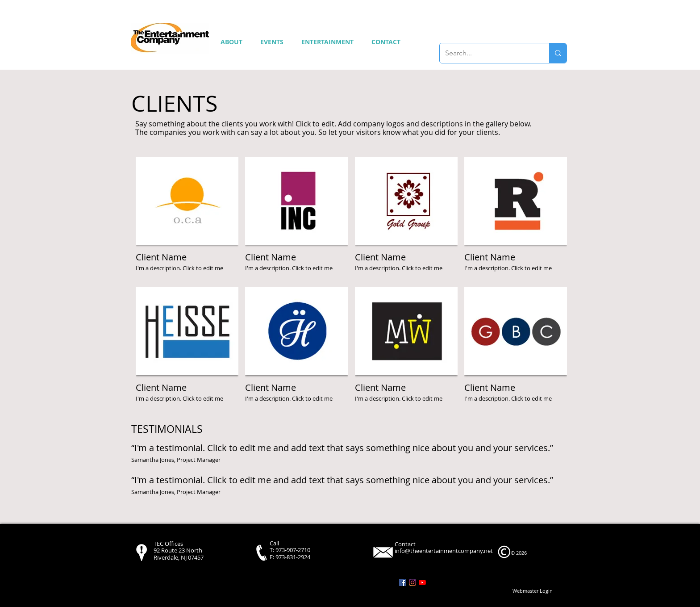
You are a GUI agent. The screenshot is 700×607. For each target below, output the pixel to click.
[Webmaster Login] (533, 591)
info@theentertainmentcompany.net (444, 551)
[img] (187, 219)
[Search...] (488, 53)
